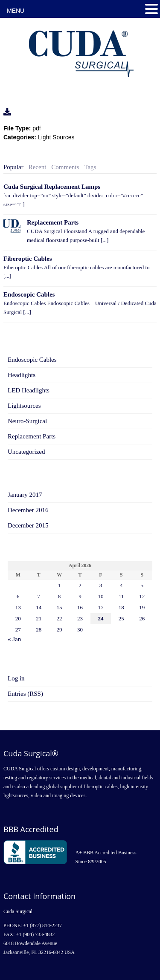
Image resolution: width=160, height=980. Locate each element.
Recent (38, 167)
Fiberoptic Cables (28, 259)
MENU (16, 11)
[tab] (13, 167)
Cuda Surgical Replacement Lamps (52, 187)
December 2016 (28, 510)
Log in (16, 678)
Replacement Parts (53, 222)
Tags (90, 167)
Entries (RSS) (25, 694)
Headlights (22, 375)
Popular (13, 167)
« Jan (14, 639)
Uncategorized (26, 452)
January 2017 (25, 495)
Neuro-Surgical (27, 421)
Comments (65, 167)
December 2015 (28, 525)
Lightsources (24, 406)
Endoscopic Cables (29, 294)
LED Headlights (29, 390)
